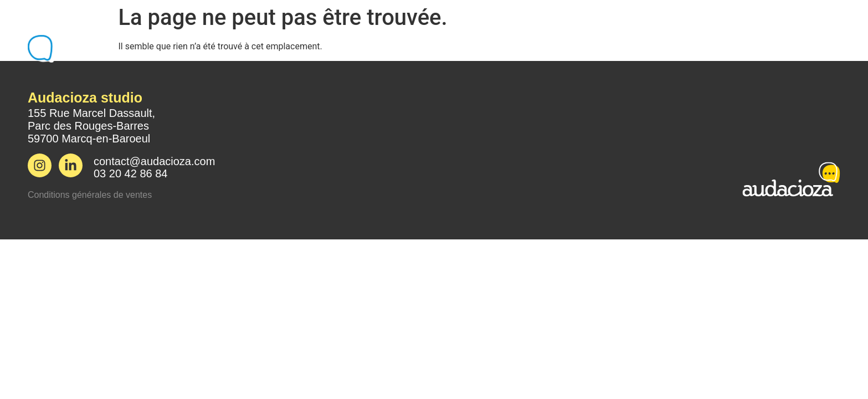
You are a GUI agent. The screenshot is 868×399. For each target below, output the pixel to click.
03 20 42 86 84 (130, 173)
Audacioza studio (85, 98)
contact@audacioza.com (154, 161)
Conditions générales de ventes (90, 195)
